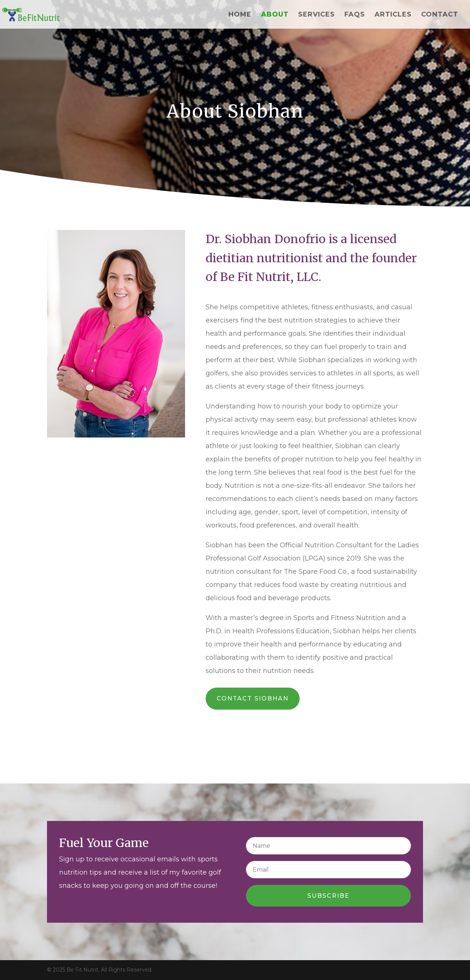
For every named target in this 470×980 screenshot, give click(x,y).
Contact (440, 15)
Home (240, 15)
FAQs (355, 15)
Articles (393, 15)
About (275, 15)
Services (317, 15)
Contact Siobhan (253, 698)
